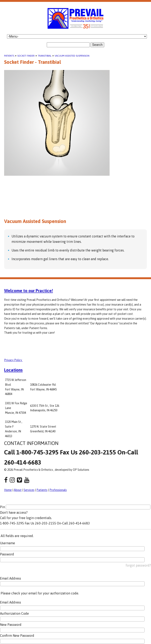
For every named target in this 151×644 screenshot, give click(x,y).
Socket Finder (26, 56)
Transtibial (45, 56)
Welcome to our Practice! (29, 291)
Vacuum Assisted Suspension (72, 56)
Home (8, 490)
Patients (9, 56)
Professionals (58, 490)
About (18, 490)
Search (97, 45)
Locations (13, 370)
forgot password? (138, 565)
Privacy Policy (13, 360)
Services (29, 490)
